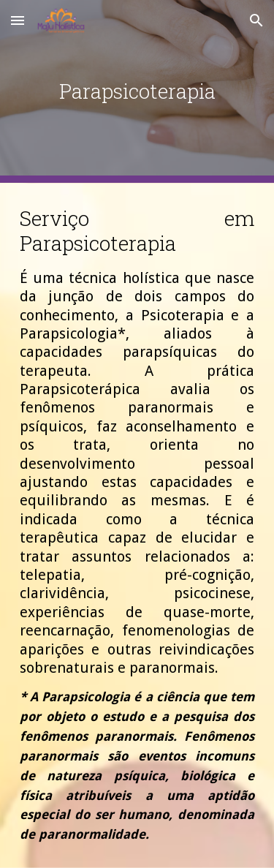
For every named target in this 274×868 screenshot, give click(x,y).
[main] (137, 91)
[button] (18, 20)
